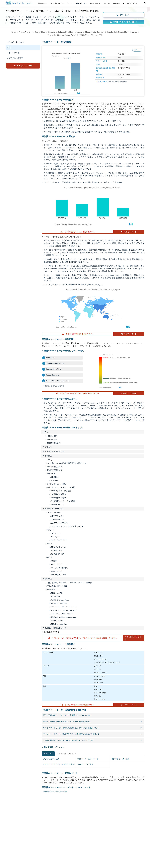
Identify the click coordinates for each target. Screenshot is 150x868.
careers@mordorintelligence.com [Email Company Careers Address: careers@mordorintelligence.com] (94, 816)
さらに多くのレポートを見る (66, 753)
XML (7, 854)
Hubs (29, 840)
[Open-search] (145, 3)
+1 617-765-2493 (131, 3)
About (70, 3)
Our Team (30, 810)
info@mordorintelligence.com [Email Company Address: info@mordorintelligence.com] (62, 831)
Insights (9, 830)
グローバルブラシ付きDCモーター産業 (59, 764)
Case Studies (32, 830)
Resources (94, 3)
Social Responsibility (34, 820)
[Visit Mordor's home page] (19, 3)
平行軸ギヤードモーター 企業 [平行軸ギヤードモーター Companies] (55, 791)
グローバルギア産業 (85, 764)
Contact (116, 3)
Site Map (30, 854)
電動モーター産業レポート (88, 759)
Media (8, 820)
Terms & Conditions (34, 845)
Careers (9, 845)
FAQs (29, 825)
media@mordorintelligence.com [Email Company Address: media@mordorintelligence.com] (63, 839)
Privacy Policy (11, 849)
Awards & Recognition (14, 825)
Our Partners (32, 815)
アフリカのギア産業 (51, 759)
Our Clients (10, 815)
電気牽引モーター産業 (120, 759)
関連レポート (48, 753)
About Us (9, 810)
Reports (42, 3)
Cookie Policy (32, 849)
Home (8, 805)
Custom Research (56, 3)
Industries (106, 3)
